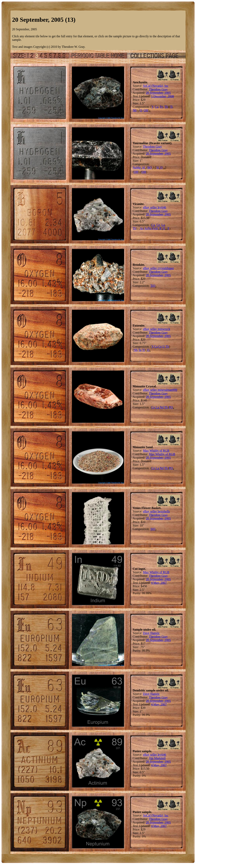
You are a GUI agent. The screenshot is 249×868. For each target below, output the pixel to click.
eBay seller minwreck (157, 329)
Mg (139, 168)
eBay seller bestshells (156, 511)
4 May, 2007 (159, 583)
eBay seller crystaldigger (158, 268)
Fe (161, 107)
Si (158, 168)
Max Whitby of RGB (156, 451)
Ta (140, 350)
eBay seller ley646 (155, 207)
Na (135, 168)
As (141, 228)
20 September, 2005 (158, 93)
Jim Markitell (157, 758)
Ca (157, 107)
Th (166, 107)
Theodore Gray (158, 89)
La (163, 225)
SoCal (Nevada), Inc (156, 86)
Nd (162, 407)
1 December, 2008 (163, 96)
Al (144, 168)
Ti (171, 107)
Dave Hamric (151, 633)
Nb (135, 110)
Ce (158, 225)
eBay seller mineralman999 (160, 390)
